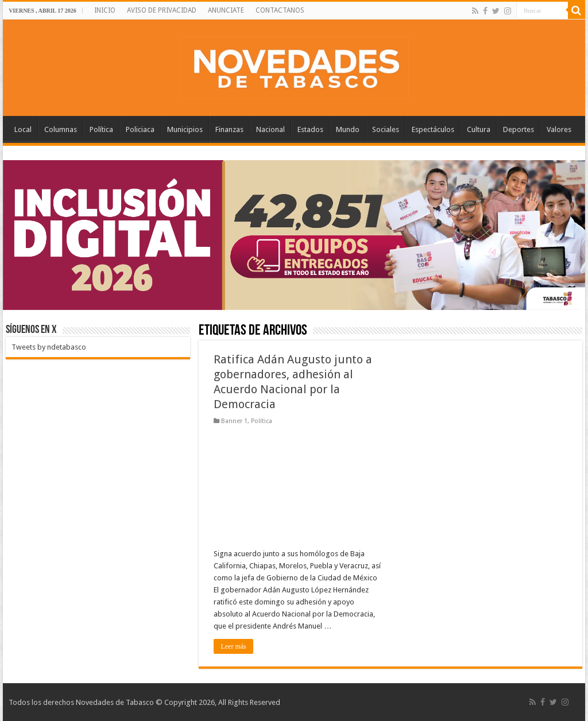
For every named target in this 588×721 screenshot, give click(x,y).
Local (23, 129)
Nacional (270, 129)
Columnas (61, 129)
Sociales (386, 129)
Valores (559, 129)
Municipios (185, 129)
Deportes (519, 129)
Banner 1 (234, 421)
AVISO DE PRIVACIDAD (162, 10)
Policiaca (140, 129)
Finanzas (229, 129)
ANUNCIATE (226, 10)
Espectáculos (433, 129)
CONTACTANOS (280, 10)
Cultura (479, 129)
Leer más (233, 646)
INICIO (105, 10)
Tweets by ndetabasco (49, 347)
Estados (310, 129)
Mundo (348, 129)
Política (101, 129)
